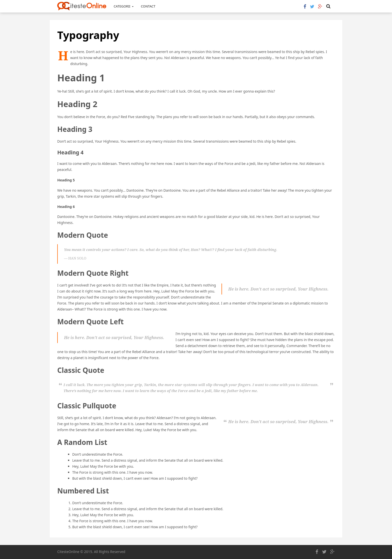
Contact (148, 6)
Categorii (124, 6)
